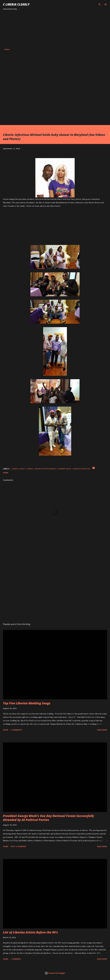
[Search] (100, 4)
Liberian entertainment (45, 469)
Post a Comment (18, 846)
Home (7, 49)
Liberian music (65, 469)
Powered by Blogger (55, 973)
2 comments (16, 730)
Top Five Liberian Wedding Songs (27, 703)
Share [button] (6, 473)
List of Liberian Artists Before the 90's (30, 932)
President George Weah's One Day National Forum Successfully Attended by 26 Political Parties (48, 818)
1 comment (16, 959)
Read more (102, 730)
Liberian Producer (81, 469)
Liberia (30, 469)
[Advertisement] (55, 29)
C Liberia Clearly (16, 4)
